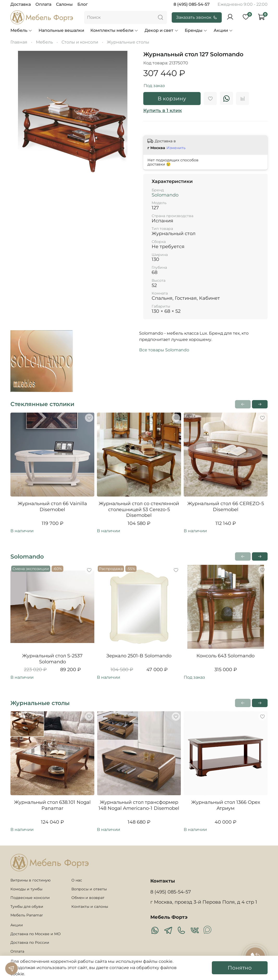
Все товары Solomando (164, 350)
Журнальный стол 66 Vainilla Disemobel (52, 507)
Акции (223, 30)
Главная (19, 42)
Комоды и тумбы (26, 889)
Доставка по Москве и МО (36, 934)
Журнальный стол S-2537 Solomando (52, 659)
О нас (77, 880)
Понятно (240, 968)
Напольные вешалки (61, 30)
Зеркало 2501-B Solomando (139, 656)
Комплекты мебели (114, 30)
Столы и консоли (80, 42)
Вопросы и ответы (89, 889)
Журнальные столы (128, 42)
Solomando (165, 195)
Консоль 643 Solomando (226, 656)
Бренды (196, 30)
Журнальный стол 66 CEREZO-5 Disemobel (226, 507)
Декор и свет (161, 30)
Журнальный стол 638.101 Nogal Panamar (52, 805)
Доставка (21, 4)
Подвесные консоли (30, 898)
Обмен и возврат (88, 898)
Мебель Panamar (27, 915)
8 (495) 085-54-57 (192, 4)
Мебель (21, 30)
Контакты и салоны (90, 906)
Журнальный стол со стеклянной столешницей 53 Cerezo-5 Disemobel (139, 509)
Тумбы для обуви (27, 906)
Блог (83, 4)
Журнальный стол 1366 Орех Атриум (226, 805)
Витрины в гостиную (30, 880)
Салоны (64, 4)
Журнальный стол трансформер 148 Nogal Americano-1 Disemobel (139, 805)
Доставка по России (30, 942)
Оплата (43, 4)
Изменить (176, 148)
